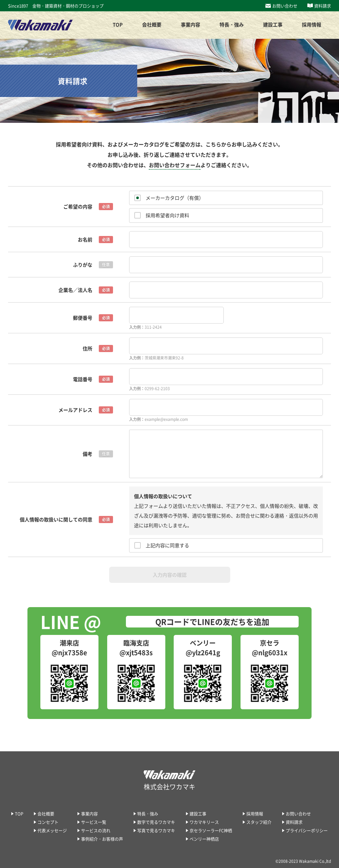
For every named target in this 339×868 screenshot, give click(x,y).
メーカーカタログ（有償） (175, 198)
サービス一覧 (94, 822)
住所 (87, 348)
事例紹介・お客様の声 (102, 839)
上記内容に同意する (167, 545)
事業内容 (89, 814)
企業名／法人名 (75, 290)
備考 (87, 454)
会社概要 (46, 814)
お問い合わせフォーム (175, 165)
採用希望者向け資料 (167, 215)
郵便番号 (83, 318)
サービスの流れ (96, 830)
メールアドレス (75, 410)
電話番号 (83, 379)
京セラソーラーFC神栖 (211, 830)
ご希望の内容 (78, 207)
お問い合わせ (285, 6)
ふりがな (83, 265)
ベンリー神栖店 (204, 839)
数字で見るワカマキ (156, 822)
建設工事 (273, 25)
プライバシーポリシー (307, 830)
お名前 (85, 240)
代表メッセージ (52, 830)
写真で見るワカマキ (156, 830)
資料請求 (323, 6)
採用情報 (255, 814)
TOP (118, 25)
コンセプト (48, 822)
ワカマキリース (204, 822)
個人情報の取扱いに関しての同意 (56, 520)
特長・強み (148, 814)
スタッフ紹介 (259, 822)
